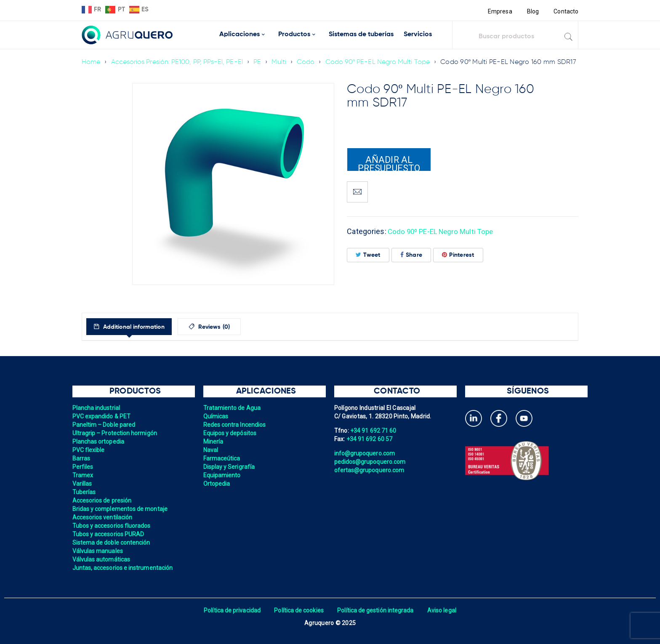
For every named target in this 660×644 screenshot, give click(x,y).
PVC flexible (89, 450)
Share (411, 255)
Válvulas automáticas (102, 559)
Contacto (566, 11)
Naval (211, 450)
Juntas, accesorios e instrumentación (124, 568)
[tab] (136, 327)
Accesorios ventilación (103, 517)
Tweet (368, 255)
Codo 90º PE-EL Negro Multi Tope (383, 58)
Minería (214, 442)
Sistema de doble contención (112, 543)
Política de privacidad (230, 610)
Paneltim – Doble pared (105, 425)
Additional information (140, 327)
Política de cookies (298, 610)
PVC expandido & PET (102, 416)
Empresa (499, 11)
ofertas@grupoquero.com (370, 470)
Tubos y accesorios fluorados (113, 526)
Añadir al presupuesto (389, 163)
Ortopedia (217, 484)
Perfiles (83, 467)
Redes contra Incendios (236, 425)
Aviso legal (444, 610)
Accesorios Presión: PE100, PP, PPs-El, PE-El (179, 58)
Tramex (83, 475)
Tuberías (84, 492)
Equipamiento (222, 475)
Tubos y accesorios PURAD (109, 534)
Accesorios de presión (103, 500)
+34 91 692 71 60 (374, 431)
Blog (532, 11)
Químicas (216, 416)
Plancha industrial (97, 408)
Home (91, 58)
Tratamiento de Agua (233, 408)
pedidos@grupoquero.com (371, 462)
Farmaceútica (222, 458)
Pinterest (458, 255)
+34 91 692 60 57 (370, 439)
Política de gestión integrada (376, 610)
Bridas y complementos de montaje (121, 509)
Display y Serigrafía (230, 467)
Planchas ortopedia (99, 442)
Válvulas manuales (98, 551)
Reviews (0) (230, 327)
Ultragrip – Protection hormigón (116, 433)
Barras (82, 458)
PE (261, 58)
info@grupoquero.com (365, 453)
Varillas (82, 484)
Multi (283, 58)
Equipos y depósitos (231, 433)
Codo (310, 58)
